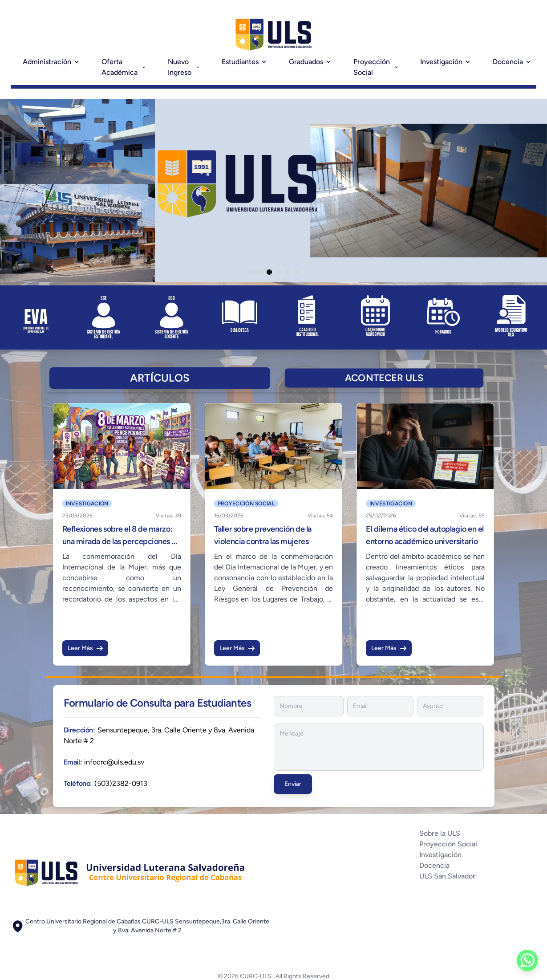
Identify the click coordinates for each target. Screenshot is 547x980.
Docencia (512, 62)
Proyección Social (376, 67)
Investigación (446, 62)
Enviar (293, 784)
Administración (51, 62)
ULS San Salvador (447, 876)
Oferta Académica (124, 67)
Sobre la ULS (440, 833)
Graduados (310, 62)
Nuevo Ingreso (184, 67)
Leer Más (85, 648)
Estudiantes (245, 62)
